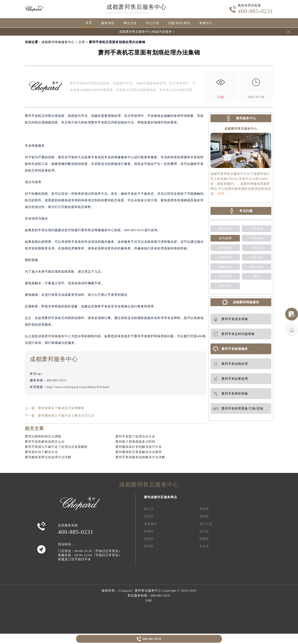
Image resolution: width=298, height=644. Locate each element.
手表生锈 (257, 238)
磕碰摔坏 (225, 267)
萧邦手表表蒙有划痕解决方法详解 (140, 457)
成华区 (204, 516)
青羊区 (204, 509)
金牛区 (204, 546)
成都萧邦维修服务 (246, 302)
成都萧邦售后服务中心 (136, 7)
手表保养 (257, 229)
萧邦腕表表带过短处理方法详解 (48, 457)
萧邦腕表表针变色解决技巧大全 (139, 447)
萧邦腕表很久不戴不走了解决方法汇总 (66, 416)
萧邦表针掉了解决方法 (41, 452)
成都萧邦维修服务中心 (58, 42)
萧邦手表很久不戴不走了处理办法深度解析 (56, 447)
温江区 (204, 531)
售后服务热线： (149, 596)
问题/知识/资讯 (179, 23)
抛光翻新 (225, 248)
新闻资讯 (225, 276)
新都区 (149, 531)
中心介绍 (153, 23)
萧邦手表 (225, 229)
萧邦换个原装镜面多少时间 (135, 442)
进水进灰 (225, 286)
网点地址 (257, 267)
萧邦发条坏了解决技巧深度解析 (61, 408)
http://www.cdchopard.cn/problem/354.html (78, 387)
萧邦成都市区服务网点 (161, 497)
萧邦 (257, 276)
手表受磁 (257, 248)
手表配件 (225, 257)
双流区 (149, 539)
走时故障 (225, 238)
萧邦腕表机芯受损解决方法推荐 (139, 452)
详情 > (222, 194)
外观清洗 (257, 257)
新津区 (149, 546)
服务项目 (108, 23)
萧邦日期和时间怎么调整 (43, 436)
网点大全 (130, 23)
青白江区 (206, 524)
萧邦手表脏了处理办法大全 (135, 436)
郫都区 (204, 539)
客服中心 (206, 23)
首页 (89, 23)
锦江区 (149, 509)
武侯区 (149, 516)
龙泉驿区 (151, 524)
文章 (82, 42)
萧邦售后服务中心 (148, 591)
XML (149, 601)
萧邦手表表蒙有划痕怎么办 (45, 442)
